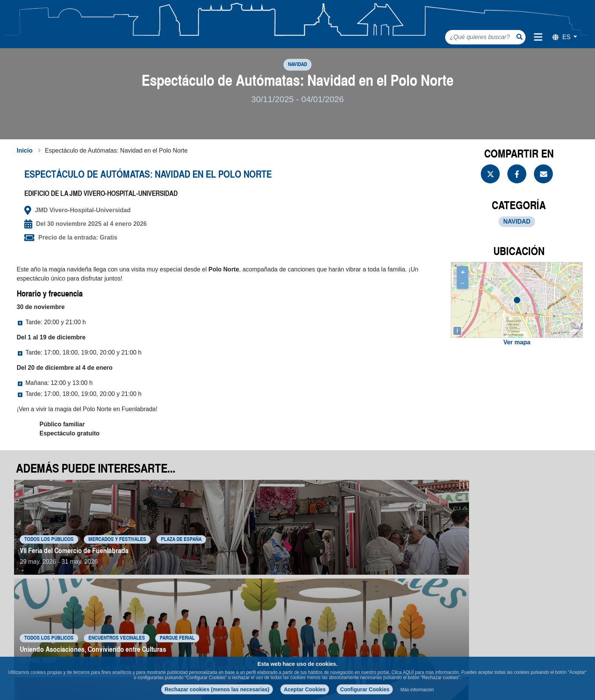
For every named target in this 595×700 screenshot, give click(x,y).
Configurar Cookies (365, 689)
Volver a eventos (546, 623)
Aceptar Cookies (305, 689)
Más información (417, 690)
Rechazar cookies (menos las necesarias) (217, 689)
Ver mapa (517, 360)
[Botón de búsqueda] (519, 37)
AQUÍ (408, 672)
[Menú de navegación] (538, 37)
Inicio (25, 168)
